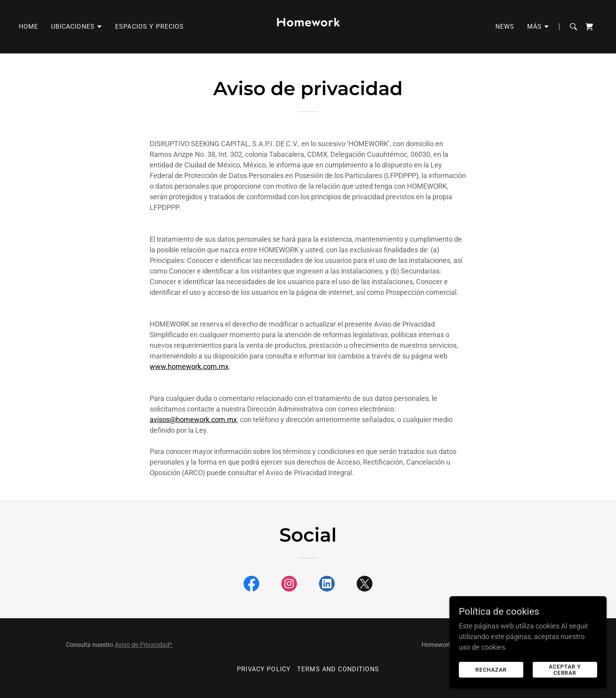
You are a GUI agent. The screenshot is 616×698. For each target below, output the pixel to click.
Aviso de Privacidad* (144, 645)
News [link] (505, 27)
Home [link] (29, 27)
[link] (308, 26)
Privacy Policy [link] (264, 669)
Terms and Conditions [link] (338, 669)
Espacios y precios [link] (149, 27)
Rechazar (491, 670)
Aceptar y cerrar (565, 670)
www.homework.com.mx (189, 366)
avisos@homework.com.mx (193, 420)
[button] (77, 27)
